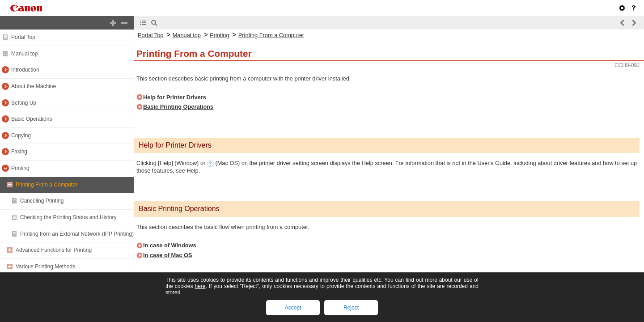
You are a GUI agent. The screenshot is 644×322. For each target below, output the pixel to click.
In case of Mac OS (168, 255)
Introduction (25, 70)
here (200, 286)
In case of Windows (170, 245)
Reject (351, 308)
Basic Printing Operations (178, 107)
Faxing (19, 152)
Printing (20, 168)
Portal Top (23, 37)
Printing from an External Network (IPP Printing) (77, 234)
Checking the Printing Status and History (68, 217)
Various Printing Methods (45, 267)
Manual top (24, 54)
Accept (293, 308)
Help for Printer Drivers (175, 97)
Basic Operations (32, 119)
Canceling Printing (42, 201)
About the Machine (34, 86)
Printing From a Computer (47, 185)
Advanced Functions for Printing (54, 250)
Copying (21, 136)
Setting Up (24, 103)
